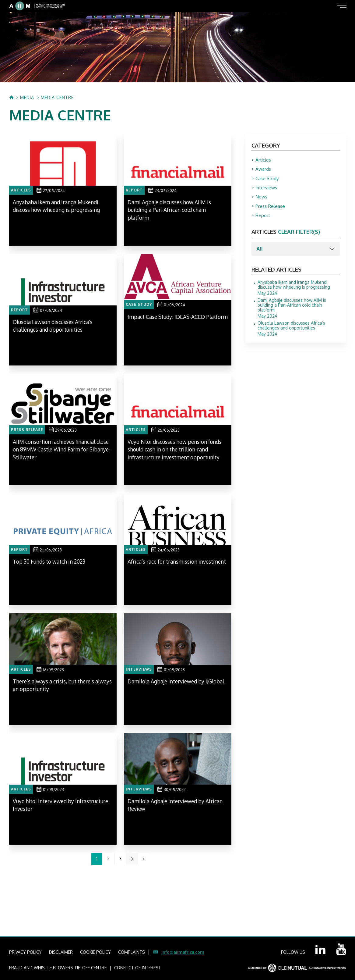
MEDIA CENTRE (57, 98)
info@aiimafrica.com (183, 952)
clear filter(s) (299, 235)
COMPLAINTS (132, 952)
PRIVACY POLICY (25, 952)
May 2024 (299, 291)
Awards (264, 170)
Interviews (267, 189)
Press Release (271, 209)
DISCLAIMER (61, 952)
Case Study (268, 180)
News (262, 199)
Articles (264, 160)
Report (263, 219)
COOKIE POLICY (95, 952)
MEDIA (27, 98)
